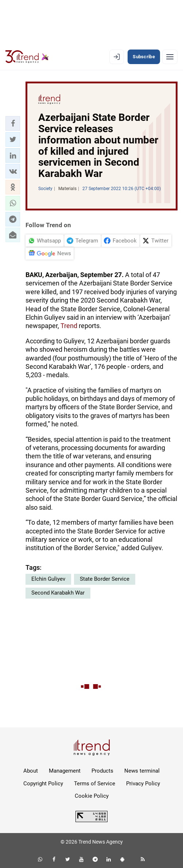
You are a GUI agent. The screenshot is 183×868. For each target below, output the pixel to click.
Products (102, 771)
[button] (13, 123)
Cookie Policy (92, 796)
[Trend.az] (27, 57)
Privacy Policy (143, 784)
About (31, 771)
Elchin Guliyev (48, 579)
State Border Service (105, 579)
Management (65, 771)
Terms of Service (95, 784)
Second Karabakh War (58, 593)
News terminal (142, 771)
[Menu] (170, 57)
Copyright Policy (43, 784)
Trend (69, 326)
